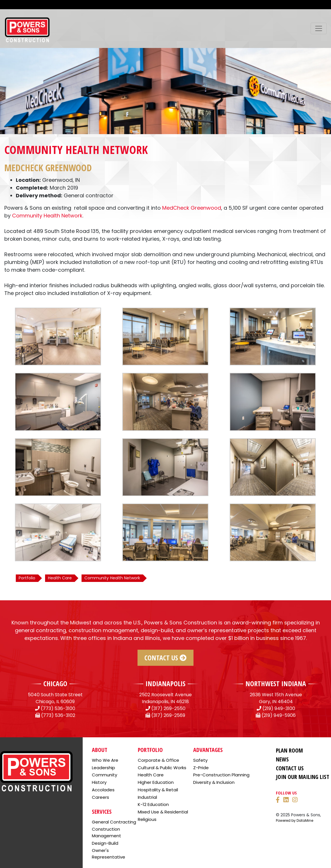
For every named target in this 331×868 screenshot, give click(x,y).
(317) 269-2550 (168, 708)
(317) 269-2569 (168, 715)
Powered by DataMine (295, 820)
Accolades (103, 790)
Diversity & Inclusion (214, 782)
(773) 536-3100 (58, 708)
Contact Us (165, 658)
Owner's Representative (109, 854)
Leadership (103, 768)
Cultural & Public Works (162, 768)
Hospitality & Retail (158, 790)
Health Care (151, 775)
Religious (147, 819)
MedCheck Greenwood (192, 208)
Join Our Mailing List (303, 777)
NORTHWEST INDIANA (276, 683)
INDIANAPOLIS (165, 683)
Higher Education (156, 782)
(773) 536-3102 (58, 715)
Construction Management (107, 832)
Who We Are (105, 760)
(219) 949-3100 (279, 708)
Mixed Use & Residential (163, 812)
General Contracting (114, 822)
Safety (200, 760)
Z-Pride (201, 768)
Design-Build (105, 843)
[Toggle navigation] (319, 28)
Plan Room (289, 750)
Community (104, 775)
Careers (100, 797)
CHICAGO (55, 683)
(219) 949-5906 (279, 715)
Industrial (147, 797)
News (282, 759)
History (99, 782)
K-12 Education (153, 804)
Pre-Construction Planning (221, 775)
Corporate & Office (158, 760)
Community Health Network (47, 216)
